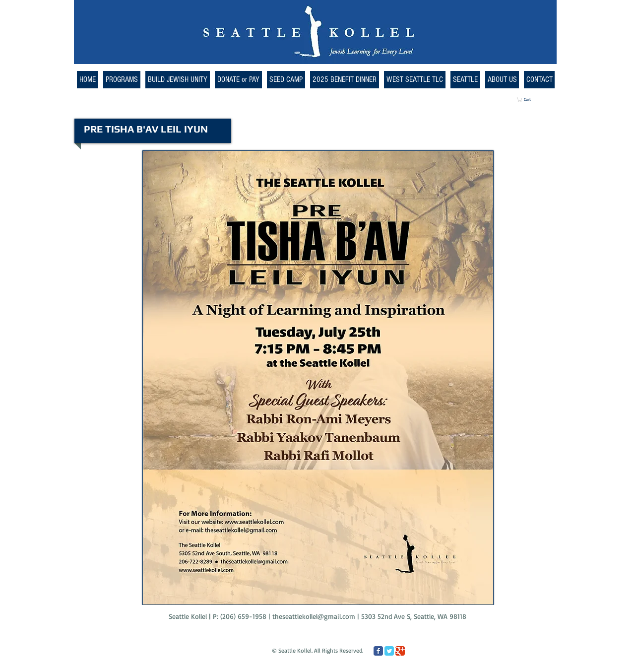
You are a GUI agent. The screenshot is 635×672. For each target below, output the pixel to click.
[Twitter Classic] (389, 651)
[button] (415, 80)
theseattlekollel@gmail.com (314, 616)
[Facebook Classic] (378, 651)
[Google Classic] (400, 651)
